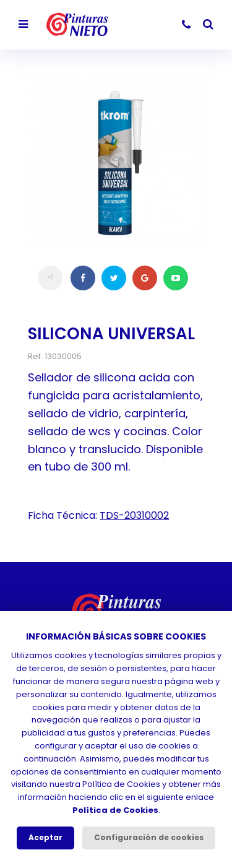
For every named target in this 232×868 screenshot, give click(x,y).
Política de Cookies (115, 810)
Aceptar (45, 837)
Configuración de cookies (149, 837)
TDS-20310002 (134, 515)
